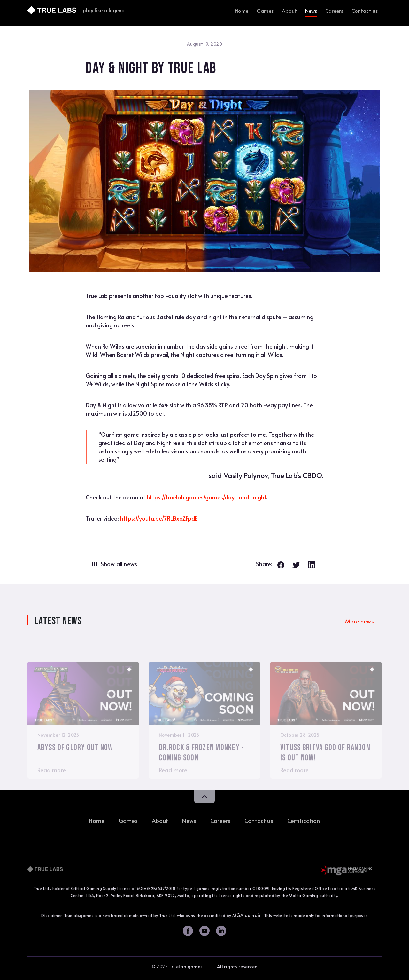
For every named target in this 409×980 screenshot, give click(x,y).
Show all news (119, 564)
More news (359, 621)
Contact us (365, 11)
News (311, 11)
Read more (52, 781)
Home (242, 11)
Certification (304, 821)
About (289, 11)
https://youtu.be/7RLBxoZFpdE (159, 518)
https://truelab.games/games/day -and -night (206, 497)
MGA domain (247, 915)
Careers (334, 11)
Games (265, 11)
